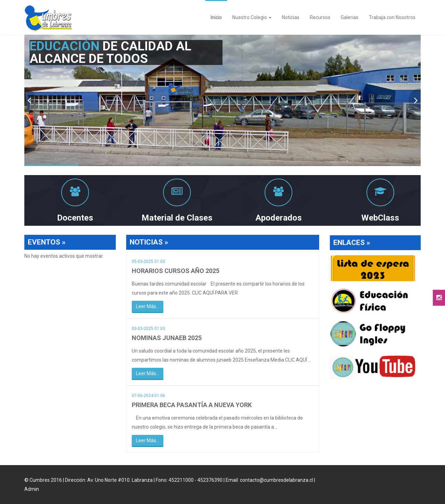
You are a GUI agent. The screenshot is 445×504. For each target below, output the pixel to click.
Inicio (216, 17)
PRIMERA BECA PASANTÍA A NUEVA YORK (192, 405)
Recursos (320, 17)
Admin (32, 489)
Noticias (291, 17)
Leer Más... (148, 307)
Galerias (350, 17)
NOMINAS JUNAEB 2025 (167, 338)
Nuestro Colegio (252, 17)
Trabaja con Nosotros (392, 17)
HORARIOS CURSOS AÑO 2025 (176, 271)
